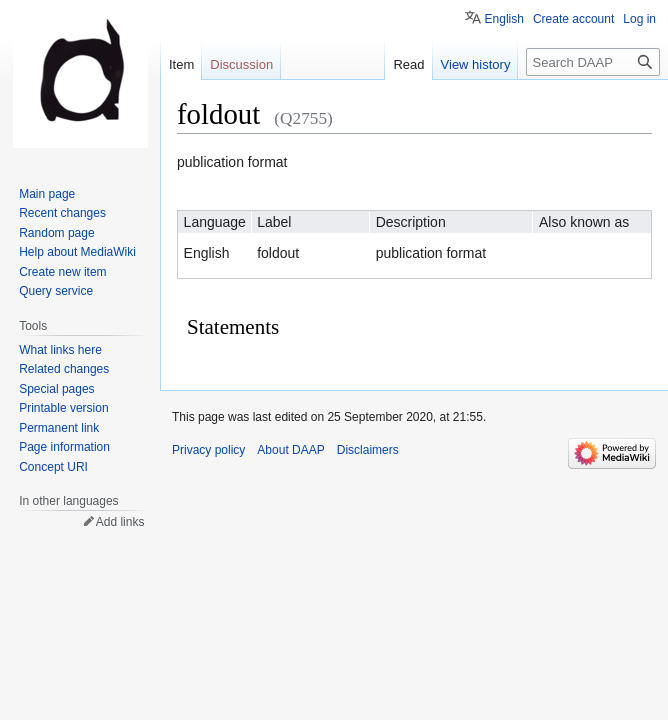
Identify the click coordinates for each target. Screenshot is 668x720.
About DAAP (290, 450)
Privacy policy (208, 450)
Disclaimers (368, 450)
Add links (120, 522)
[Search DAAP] (593, 62)
